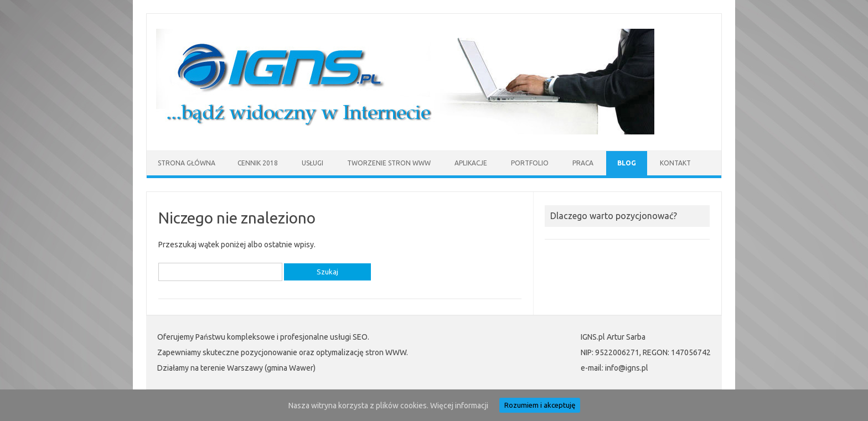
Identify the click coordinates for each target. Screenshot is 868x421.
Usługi (312, 163)
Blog (627, 163)
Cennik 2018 (258, 163)
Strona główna (187, 163)
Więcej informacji (459, 406)
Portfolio (530, 163)
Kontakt (675, 163)
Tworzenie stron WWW (389, 163)
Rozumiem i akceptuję (540, 405)
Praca (583, 163)
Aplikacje (471, 163)
